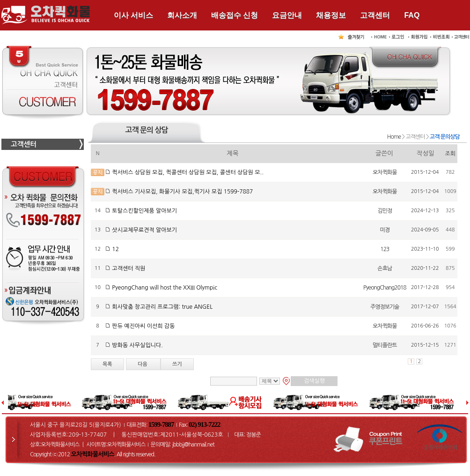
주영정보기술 (385, 307)
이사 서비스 (133, 15)
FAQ (412, 15)
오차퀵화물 (385, 172)
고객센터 (375, 15)
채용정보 (331, 15)
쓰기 (177, 364)
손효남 (385, 268)
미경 (385, 230)
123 (385, 249)
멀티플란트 (385, 345)
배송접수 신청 (235, 15)
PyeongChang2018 (385, 288)
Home (394, 137)
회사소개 (182, 15)
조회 (451, 154)
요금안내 (287, 15)
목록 (107, 364)
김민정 (385, 211)
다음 (143, 364)
